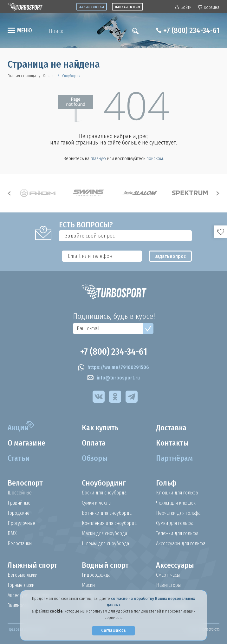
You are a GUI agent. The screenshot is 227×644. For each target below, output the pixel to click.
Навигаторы (169, 585)
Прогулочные (22, 523)
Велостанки (20, 544)
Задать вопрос (171, 256)
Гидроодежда (96, 575)
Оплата (94, 443)
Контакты (172, 443)
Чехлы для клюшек (176, 503)
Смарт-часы (168, 575)
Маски (88, 585)
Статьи (19, 458)
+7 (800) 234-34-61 (190, 30)
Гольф (166, 483)
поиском (155, 158)
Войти (183, 7)
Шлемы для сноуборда (106, 544)
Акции (18, 428)
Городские (19, 513)
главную (98, 158)
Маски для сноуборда (105, 533)
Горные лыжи (21, 585)
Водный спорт (106, 565)
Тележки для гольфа (177, 533)
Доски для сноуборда (104, 493)
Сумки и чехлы (97, 503)
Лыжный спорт (33, 565)
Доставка (172, 428)
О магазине (27, 443)
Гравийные (19, 503)
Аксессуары (175, 565)
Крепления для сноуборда (110, 523)
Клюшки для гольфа (177, 493)
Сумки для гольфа (175, 523)
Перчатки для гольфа (179, 513)
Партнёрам (175, 458)
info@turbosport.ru (113, 378)
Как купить (101, 428)
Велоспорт (25, 483)
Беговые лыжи (23, 575)
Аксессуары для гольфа (181, 544)
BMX (12, 533)
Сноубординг (104, 483)
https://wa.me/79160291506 (113, 367)
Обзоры (95, 458)
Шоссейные (20, 493)
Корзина (208, 7)
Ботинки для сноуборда (107, 513)
